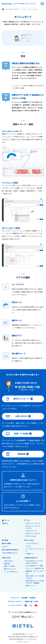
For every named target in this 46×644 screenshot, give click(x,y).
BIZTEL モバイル (31, 528)
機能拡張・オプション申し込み (35, 569)
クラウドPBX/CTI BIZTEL (10, 9)
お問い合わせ (17, 414)
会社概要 (24, 595)
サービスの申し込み (11, 569)
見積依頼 (16, 451)
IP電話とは (30, 551)
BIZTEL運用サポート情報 (34, 563)
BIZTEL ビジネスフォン (34, 531)
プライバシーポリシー (15, 599)
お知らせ (5, 520)
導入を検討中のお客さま (10, 547)
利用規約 (32, 595)
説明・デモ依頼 (17, 431)
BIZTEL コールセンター (34, 520)
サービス (24, 9)
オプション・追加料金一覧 (35, 566)
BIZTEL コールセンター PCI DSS (34, 524)
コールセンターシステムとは (35, 547)
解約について (30, 583)
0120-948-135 (29, 384)
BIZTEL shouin (31, 533)
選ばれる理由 (7, 541)
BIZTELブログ (29, 537)
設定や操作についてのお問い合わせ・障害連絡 (35, 579)
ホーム (6, 517)
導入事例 (5, 537)
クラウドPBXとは (32, 541)
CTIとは (28, 543)
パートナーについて (15, 602)
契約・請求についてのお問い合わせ (35, 574)
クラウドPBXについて (9, 550)
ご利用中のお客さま (31, 555)
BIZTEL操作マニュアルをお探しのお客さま (34, 559)
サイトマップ (15, 595)
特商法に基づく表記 (32, 599)
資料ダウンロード (18, 396)
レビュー (5, 544)
